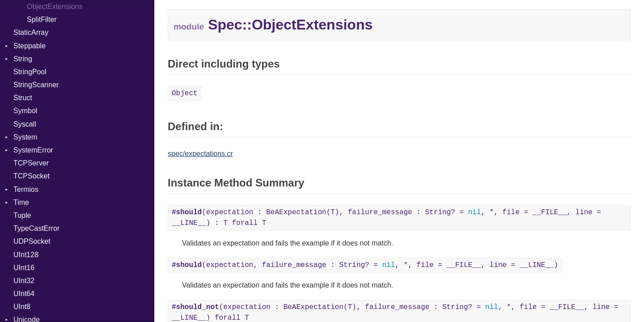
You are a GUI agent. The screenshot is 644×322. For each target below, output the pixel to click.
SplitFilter (42, 19)
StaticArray (31, 32)
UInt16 (24, 268)
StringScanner (36, 85)
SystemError (33, 150)
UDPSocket (32, 241)
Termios (26, 189)
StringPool (30, 72)
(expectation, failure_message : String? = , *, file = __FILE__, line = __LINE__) (365, 265)
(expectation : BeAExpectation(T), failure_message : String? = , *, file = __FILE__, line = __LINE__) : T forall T (386, 218)
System (25, 137)
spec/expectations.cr (200, 154)
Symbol (25, 111)
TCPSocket (32, 176)
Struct (23, 98)
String (23, 59)
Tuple (22, 215)
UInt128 (26, 255)
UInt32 (24, 281)
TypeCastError (36, 228)
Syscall (25, 124)
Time (21, 202)
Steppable (30, 46)
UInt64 (24, 294)
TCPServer (31, 163)
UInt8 (22, 307)
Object (185, 93)
